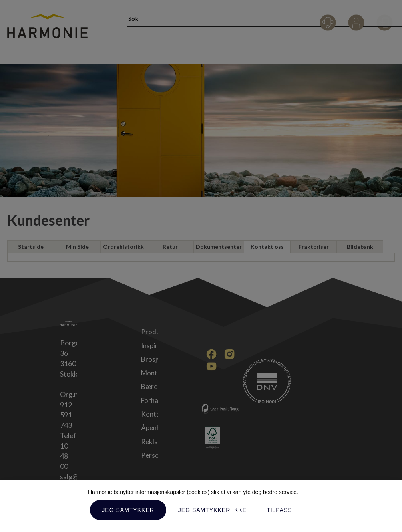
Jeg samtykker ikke (212, 510)
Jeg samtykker (128, 510)
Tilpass (279, 510)
